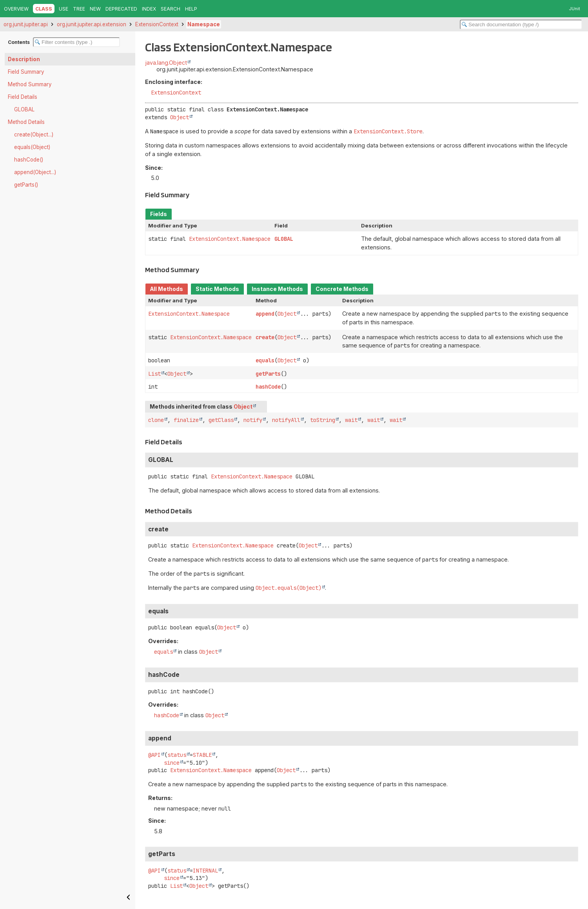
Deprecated (121, 9)
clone (156, 420)
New (95, 9)
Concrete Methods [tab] (342, 289)
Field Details (23, 97)
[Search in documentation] (521, 25)
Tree (79, 9)
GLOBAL (24, 109)
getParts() (26, 185)
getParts (268, 374)
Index (149, 9)
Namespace (204, 24)
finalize (186, 420)
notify (253, 420)
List (154, 374)
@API (154, 755)
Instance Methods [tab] (277, 289)
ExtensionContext (157, 24)
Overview (16, 9)
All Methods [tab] (167, 289)
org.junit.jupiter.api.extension (92, 24)
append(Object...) (35, 172)
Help (191, 9)
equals (265, 360)
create (265, 337)
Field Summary (26, 72)
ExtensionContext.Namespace (230, 239)
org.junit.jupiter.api (26, 24)
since (172, 763)
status (177, 755)
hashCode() (29, 160)
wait (351, 420)
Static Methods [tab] (217, 289)
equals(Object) (32, 147)
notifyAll (286, 420)
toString (323, 420)
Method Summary (30, 84)
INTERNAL (205, 871)
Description (24, 59)
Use (64, 9)
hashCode (268, 387)
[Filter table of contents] (76, 42)
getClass (221, 420)
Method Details (26, 122)
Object (180, 117)
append (265, 314)
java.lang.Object (166, 63)
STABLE (202, 755)
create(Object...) (34, 135)
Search (171, 9)
